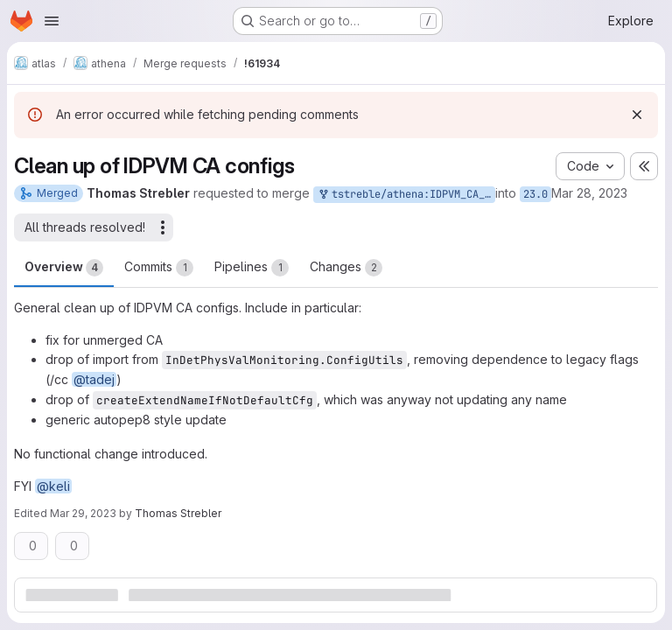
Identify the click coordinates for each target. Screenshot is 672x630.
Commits (159, 268)
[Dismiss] (637, 115)
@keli (53, 486)
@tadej (94, 379)
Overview (64, 268)
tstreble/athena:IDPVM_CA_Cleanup (406, 195)
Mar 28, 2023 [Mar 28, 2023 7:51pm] (589, 193)
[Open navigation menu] (52, 21)
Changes (346, 268)
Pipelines (252, 268)
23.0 (535, 194)
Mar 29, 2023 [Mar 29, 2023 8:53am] (83, 513)
